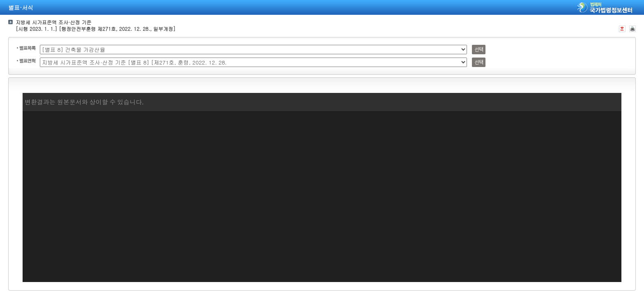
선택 (479, 50)
